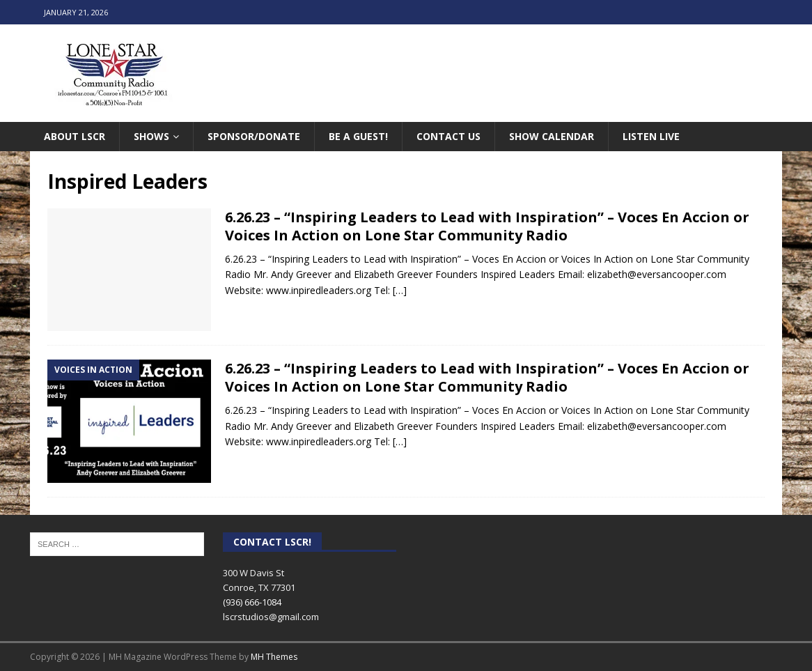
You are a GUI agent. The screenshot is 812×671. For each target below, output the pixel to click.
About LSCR (75, 136)
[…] (400, 290)
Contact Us (448, 136)
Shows (151, 136)
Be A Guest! (358, 136)
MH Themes (274, 657)
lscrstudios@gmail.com (271, 617)
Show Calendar (552, 136)
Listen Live (651, 136)
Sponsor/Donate (254, 136)
